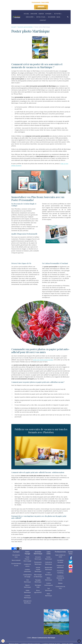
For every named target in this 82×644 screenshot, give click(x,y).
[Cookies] (3, 641)
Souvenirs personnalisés (25, 27)
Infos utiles (41, 17)
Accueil (26, 14)
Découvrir (30, 17)
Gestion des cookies (69, 642)
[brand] (17, 17)
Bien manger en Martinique (39, 577)
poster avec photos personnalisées (44, 360)
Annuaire (34, 14)
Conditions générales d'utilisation (30, 642)
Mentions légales (12, 642)
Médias (62, 583)
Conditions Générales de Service (62, 578)
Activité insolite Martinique (39, 569)
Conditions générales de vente (52, 642)
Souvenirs (52, 17)
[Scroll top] (79, 641)
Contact (43, 20)
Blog (58, 17)
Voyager (48, 14)
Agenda (41, 14)
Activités (58, 14)
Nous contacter (17, 560)
